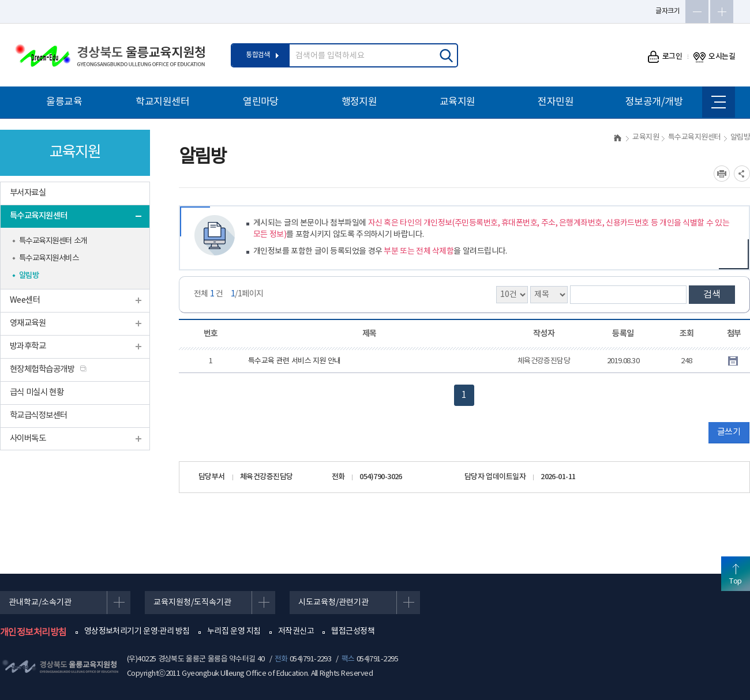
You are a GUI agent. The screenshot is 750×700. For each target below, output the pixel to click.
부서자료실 (28, 193)
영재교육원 (28, 323)
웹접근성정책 (353, 631)
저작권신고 (296, 631)
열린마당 (261, 102)
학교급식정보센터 (39, 415)
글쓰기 (729, 432)
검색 (712, 295)
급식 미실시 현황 (37, 392)
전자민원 (556, 102)
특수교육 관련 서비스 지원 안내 (295, 361)
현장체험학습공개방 (42, 369)
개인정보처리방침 (33, 633)
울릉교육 (64, 102)
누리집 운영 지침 (234, 631)
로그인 (665, 57)
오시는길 (714, 57)
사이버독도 (28, 439)
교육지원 (457, 102)
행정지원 (359, 102)
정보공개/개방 (654, 102)
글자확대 (722, 12)
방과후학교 (28, 346)
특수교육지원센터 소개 (53, 241)
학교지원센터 (162, 102)
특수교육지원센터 (39, 216)
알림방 (29, 276)
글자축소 (697, 12)
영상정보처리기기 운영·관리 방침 (137, 631)
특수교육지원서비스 (49, 258)
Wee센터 (25, 300)
